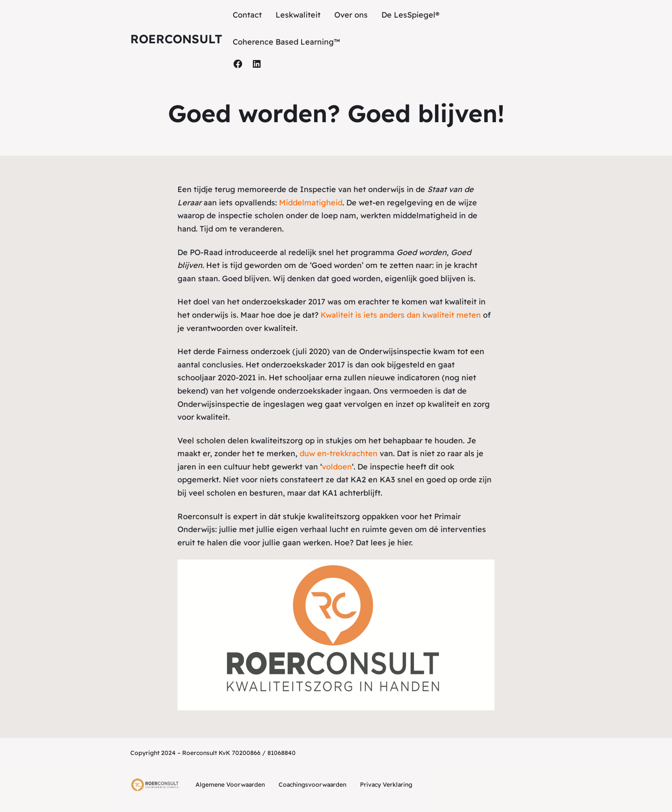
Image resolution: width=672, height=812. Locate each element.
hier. (405, 543)
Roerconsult (176, 39)
